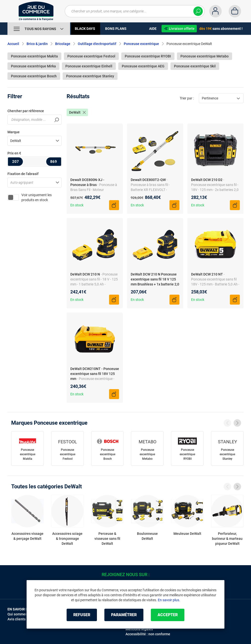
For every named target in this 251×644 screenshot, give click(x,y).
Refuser (82, 615)
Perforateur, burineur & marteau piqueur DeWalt (227, 539)
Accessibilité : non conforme (148, 634)
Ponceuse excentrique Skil (195, 66)
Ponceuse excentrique (141, 44)
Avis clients (17, 619)
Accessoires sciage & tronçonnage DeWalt (67, 539)
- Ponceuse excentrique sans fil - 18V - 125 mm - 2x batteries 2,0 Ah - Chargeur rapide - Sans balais (215, 190)
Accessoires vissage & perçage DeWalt (27, 536)
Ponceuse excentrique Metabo (205, 56)
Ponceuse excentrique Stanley (90, 76)
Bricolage (63, 44)
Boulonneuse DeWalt (147, 536)
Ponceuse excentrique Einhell (89, 66)
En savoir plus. (169, 600)
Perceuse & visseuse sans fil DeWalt (107, 539)
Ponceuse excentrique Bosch (34, 76)
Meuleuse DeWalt (187, 534)
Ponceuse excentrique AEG (143, 66)
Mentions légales (139, 629)
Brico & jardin (37, 44)
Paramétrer (124, 615)
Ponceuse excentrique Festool (91, 56)
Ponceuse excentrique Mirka (33, 66)
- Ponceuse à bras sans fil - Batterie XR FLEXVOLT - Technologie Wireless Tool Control (150, 190)
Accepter (168, 615)
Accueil (13, 44)
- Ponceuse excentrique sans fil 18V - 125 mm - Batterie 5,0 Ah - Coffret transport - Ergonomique (215, 284)
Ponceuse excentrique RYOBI (148, 56)
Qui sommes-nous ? (23, 614)
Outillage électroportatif (97, 44)
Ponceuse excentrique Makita (34, 56)
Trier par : (187, 98)
